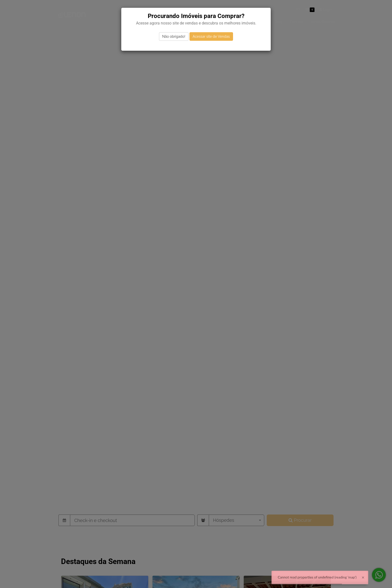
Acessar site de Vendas (211, 36)
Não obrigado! (174, 36)
